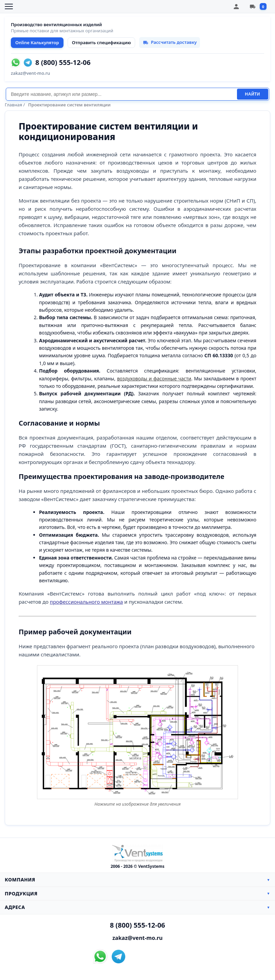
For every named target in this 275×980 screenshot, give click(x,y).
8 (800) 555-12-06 (63, 63)
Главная (13, 105)
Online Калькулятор (37, 42)
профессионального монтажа (86, 602)
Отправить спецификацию (102, 42)
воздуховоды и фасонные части (154, 379)
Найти (253, 94)
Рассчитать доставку (170, 42)
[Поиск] (121, 94)
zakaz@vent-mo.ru (30, 73)
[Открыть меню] (9, 6)
